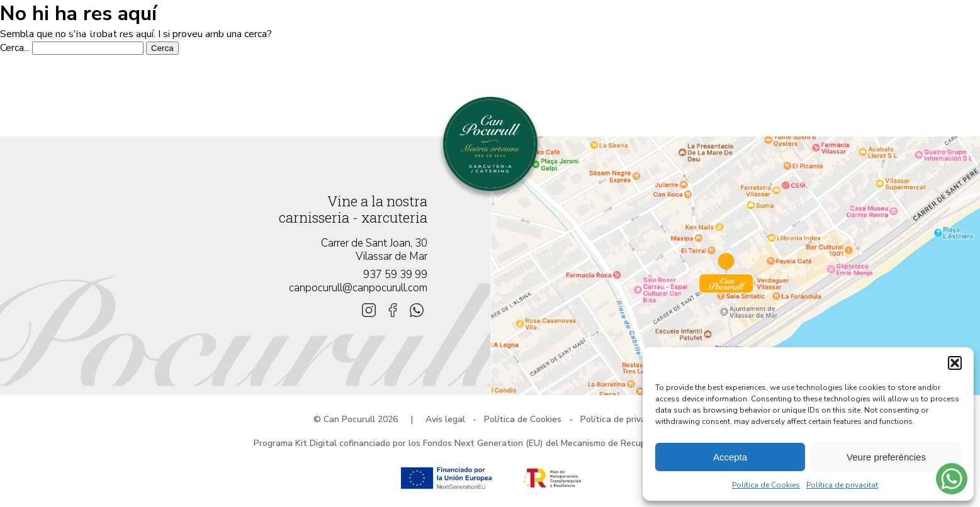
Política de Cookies (766, 485)
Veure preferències (886, 457)
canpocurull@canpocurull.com (358, 288)
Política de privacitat (842, 485)
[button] (955, 363)
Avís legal (445, 419)
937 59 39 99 (395, 275)
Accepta (730, 457)
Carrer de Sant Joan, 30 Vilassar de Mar (374, 250)
